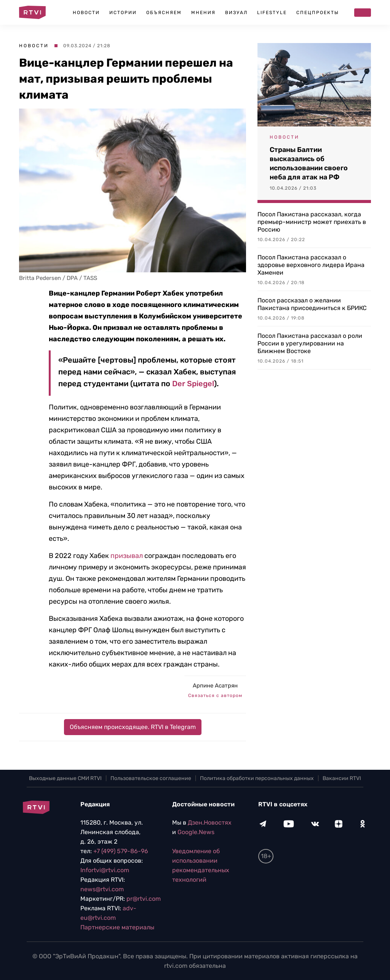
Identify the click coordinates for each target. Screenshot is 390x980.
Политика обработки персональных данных (257, 778)
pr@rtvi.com (144, 899)
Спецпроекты (318, 13)
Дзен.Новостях (210, 823)
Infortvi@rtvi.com (105, 870)
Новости (86, 13)
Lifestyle (272, 13)
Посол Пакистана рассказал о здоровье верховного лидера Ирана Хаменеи (311, 265)
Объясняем (164, 13)
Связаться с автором (215, 695)
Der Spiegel (193, 384)
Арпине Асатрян (215, 686)
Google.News (196, 832)
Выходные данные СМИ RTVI (65, 778)
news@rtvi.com (102, 889)
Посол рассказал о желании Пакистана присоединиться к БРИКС (312, 304)
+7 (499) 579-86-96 (121, 851)
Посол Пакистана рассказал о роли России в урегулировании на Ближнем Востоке (310, 343)
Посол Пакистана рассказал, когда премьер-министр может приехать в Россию (312, 222)
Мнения (203, 13)
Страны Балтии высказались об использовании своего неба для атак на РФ (309, 163)
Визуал (236, 13)
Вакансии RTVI (342, 778)
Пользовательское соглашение (151, 778)
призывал (127, 556)
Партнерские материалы (117, 927)
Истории (123, 13)
